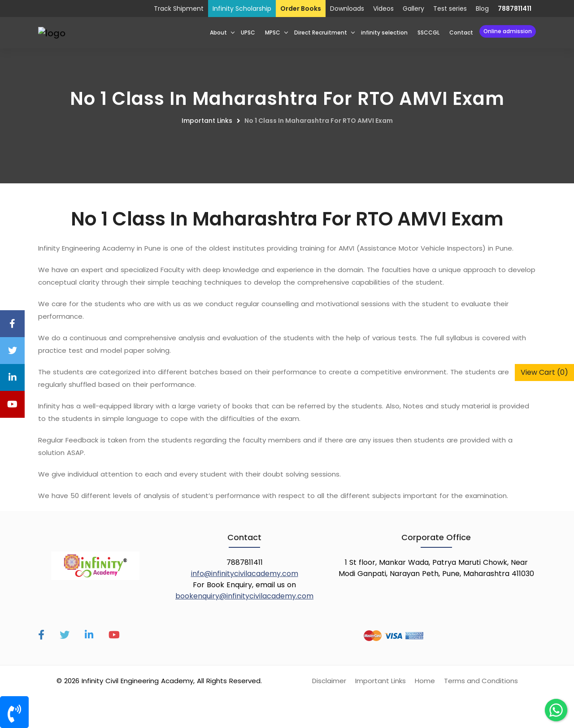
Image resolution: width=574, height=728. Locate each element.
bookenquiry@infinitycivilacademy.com (244, 596)
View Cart (544, 372)
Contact (461, 32)
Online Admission (508, 31)
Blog (482, 9)
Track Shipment (179, 9)
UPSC (248, 32)
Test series (450, 9)
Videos (383, 9)
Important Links (207, 121)
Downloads (347, 9)
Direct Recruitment (321, 32)
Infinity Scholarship (242, 9)
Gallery (413, 9)
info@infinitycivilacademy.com (245, 574)
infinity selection (384, 32)
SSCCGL (428, 32)
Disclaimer (329, 681)
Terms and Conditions (481, 681)
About (218, 32)
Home (425, 681)
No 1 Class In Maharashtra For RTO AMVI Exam (319, 121)
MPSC (273, 32)
